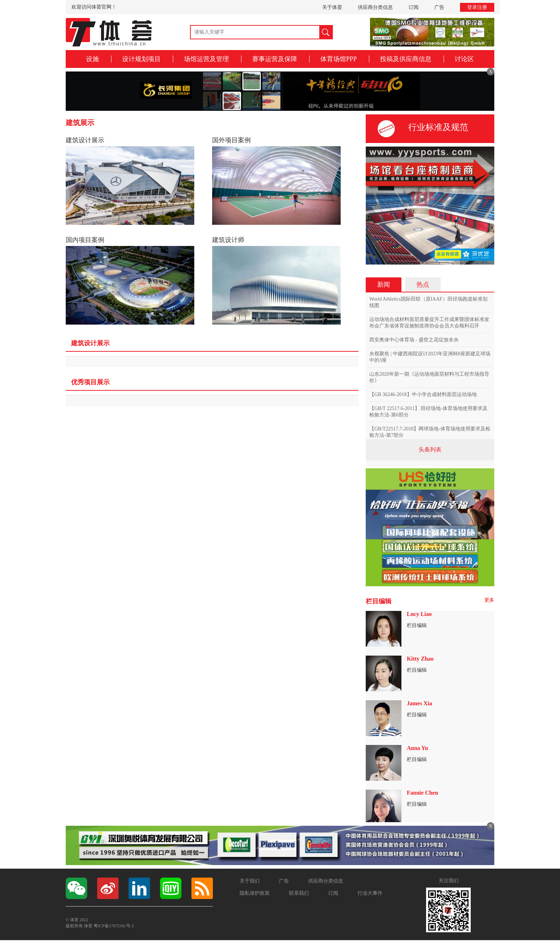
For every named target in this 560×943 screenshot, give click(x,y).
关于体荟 (332, 7)
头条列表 (430, 450)
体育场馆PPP (339, 59)
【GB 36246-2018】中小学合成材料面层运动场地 (423, 394)
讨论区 (464, 59)
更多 (489, 600)
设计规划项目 (141, 59)
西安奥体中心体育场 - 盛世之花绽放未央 (414, 340)
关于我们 (250, 881)
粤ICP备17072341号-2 (114, 926)
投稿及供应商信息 (406, 59)
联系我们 (299, 893)
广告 (439, 7)
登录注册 (477, 7)
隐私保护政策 (255, 893)
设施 (92, 59)
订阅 (414, 7)
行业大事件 (370, 893)
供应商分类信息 (375, 7)
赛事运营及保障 (275, 59)
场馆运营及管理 (206, 59)
